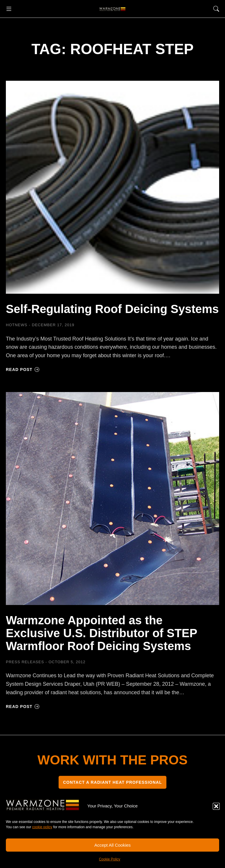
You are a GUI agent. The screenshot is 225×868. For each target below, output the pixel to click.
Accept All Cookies (112, 845)
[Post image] (112, 187)
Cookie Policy (110, 859)
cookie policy (42, 827)
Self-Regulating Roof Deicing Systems (112, 309)
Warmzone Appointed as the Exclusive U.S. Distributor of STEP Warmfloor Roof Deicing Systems (102, 633)
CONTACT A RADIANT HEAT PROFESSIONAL (112, 782)
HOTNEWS (17, 325)
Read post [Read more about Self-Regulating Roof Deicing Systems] (23, 369)
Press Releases (25, 662)
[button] (216, 806)
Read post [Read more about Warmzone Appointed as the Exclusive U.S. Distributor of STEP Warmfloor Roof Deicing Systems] (23, 707)
